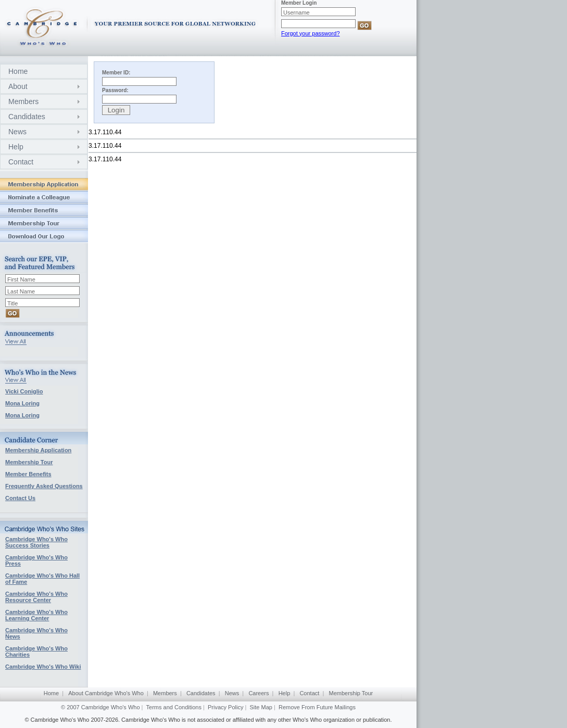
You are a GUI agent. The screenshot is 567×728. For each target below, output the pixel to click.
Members (23, 101)
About (18, 86)
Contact (21, 162)
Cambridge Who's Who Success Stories (36, 542)
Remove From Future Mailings (317, 707)
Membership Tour (29, 462)
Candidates (27, 117)
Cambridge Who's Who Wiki (43, 667)
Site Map (261, 707)
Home (18, 71)
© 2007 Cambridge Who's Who (100, 707)
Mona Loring (22, 403)
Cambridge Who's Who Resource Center (36, 597)
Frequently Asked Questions (44, 486)
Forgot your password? (311, 33)
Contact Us (20, 498)
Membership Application (38, 450)
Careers (259, 693)
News (17, 132)
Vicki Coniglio (24, 391)
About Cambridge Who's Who (106, 693)
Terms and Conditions (174, 707)
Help (16, 147)
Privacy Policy (225, 707)
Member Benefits (28, 474)
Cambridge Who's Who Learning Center (36, 615)
